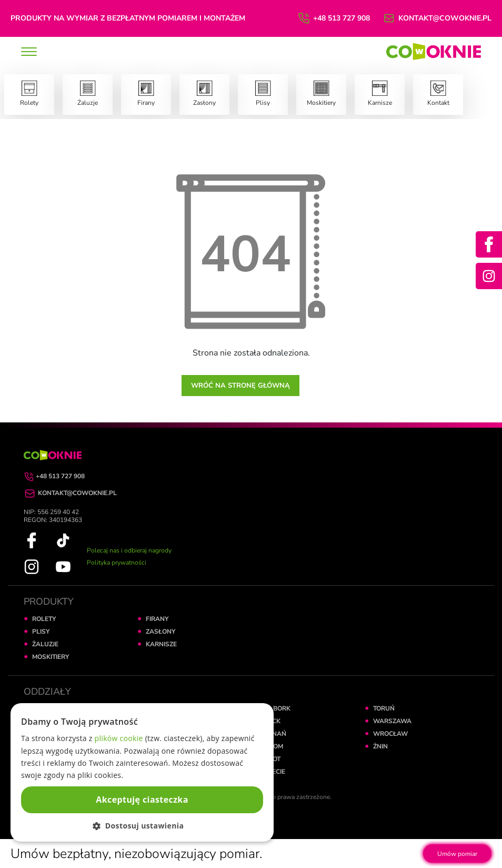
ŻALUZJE (45, 644)
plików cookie (119, 738)
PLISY (41, 632)
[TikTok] (63, 540)
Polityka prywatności (117, 563)
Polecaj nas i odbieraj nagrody (129, 550)
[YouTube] (63, 566)
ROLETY (44, 619)
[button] (142, 826)
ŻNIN (380, 746)
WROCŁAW (390, 734)
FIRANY (157, 619)
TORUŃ (384, 708)
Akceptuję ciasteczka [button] (142, 800)
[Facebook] (489, 244)
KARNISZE (161, 644)
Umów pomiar (457, 854)
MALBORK (275, 708)
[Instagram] (489, 276)
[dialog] (142, 772)
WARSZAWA (392, 721)
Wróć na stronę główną (240, 386)
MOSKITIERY (51, 657)
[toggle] (29, 53)
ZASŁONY (160, 632)
